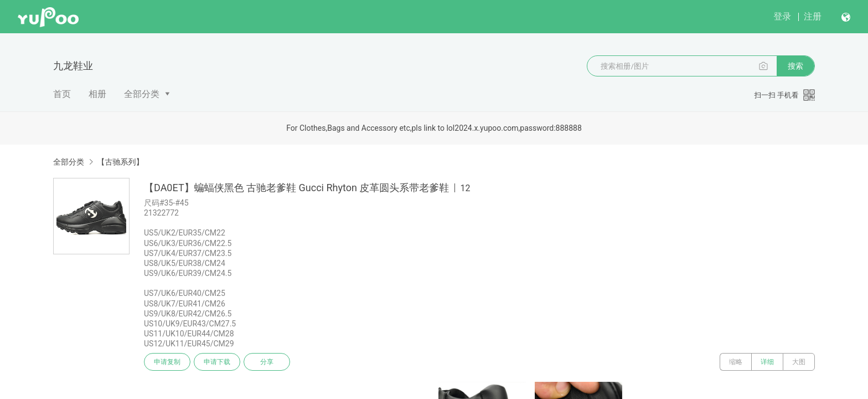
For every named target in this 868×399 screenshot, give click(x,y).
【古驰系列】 (120, 162)
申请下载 (217, 362)
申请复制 (167, 362)
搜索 (795, 66)
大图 (799, 362)
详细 (767, 362)
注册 (813, 16)
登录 (782, 16)
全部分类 (142, 94)
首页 (62, 94)
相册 (97, 94)
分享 (267, 362)
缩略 (736, 362)
